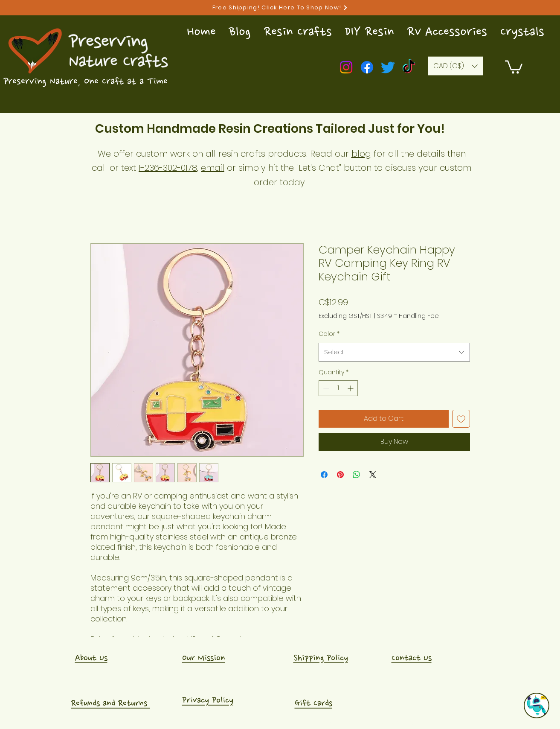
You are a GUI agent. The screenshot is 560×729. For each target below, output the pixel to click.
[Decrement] (325, 388)
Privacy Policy (208, 700)
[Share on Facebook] (324, 475)
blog (361, 154)
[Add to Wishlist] (461, 419)
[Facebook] (367, 67)
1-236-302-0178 (168, 168)
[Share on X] (373, 475)
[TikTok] (409, 67)
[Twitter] (388, 67)
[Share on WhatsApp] (357, 475)
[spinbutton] (338, 388)
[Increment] (351, 388)
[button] (514, 66)
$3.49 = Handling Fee (408, 316)
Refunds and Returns (111, 703)
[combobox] (394, 352)
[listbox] (456, 66)
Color (329, 334)
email (213, 168)
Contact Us (412, 658)
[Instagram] (346, 67)
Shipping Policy (321, 658)
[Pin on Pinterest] (340, 475)
